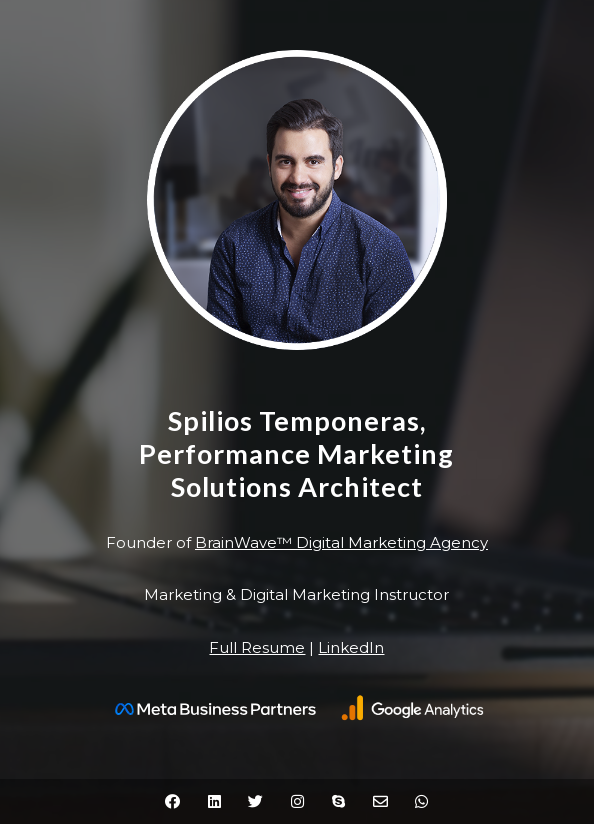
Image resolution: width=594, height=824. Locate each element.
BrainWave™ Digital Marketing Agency (341, 542)
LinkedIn (351, 647)
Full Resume (257, 647)
